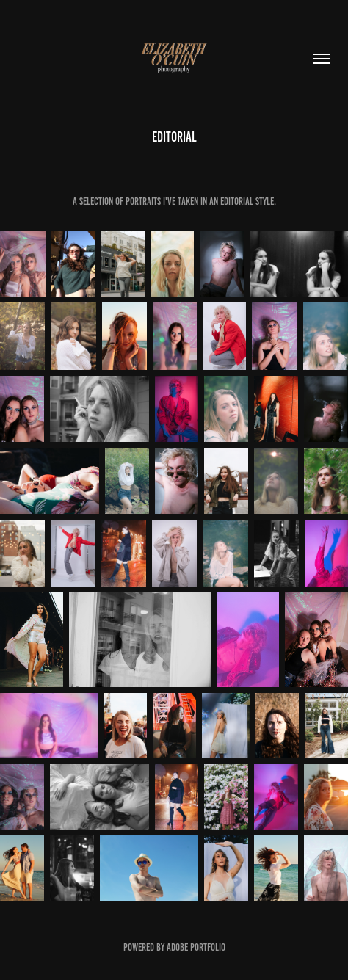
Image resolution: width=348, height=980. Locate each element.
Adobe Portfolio (196, 947)
